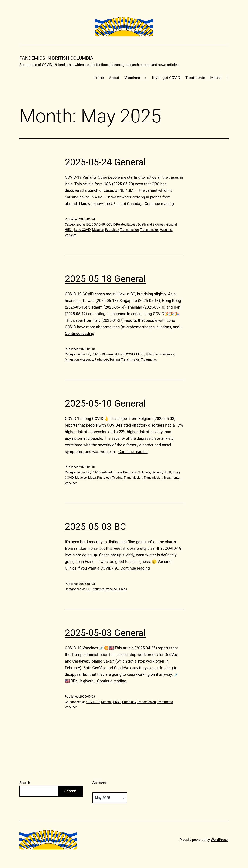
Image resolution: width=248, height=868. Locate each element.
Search (25, 783)
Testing (115, 360)
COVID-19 (98, 225)
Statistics (98, 589)
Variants (71, 235)
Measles (98, 230)
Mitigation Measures (79, 360)
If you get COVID (166, 78)
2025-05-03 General (105, 633)
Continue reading (159, 204)
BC (88, 225)
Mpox (92, 478)
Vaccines (132, 78)
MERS (140, 354)
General (171, 225)
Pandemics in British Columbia (56, 58)
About (114, 78)
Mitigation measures (160, 354)
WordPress (219, 840)
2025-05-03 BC (95, 527)
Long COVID (82, 230)
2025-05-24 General (105, 162)
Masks (216, 78)
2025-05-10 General (105, 403)
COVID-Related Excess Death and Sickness (136, 225)
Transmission (129, 230)
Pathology (112, 230)
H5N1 (69, 230)
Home (99, 78)
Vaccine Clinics (116, 589)
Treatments (195, 78)
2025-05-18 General (105, 279)
